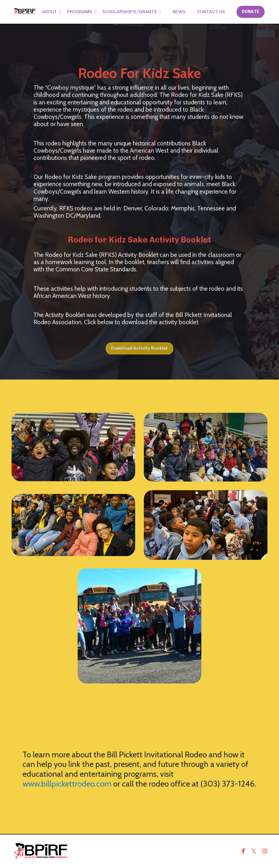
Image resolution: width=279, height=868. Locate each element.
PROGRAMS (82, 12)
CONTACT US (211, 12)
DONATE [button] (251, 12)
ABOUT (52, 12)
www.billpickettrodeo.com (67, 784)
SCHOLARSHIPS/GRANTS (132, 12)
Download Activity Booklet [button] (139, 360)
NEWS (179, 12)
